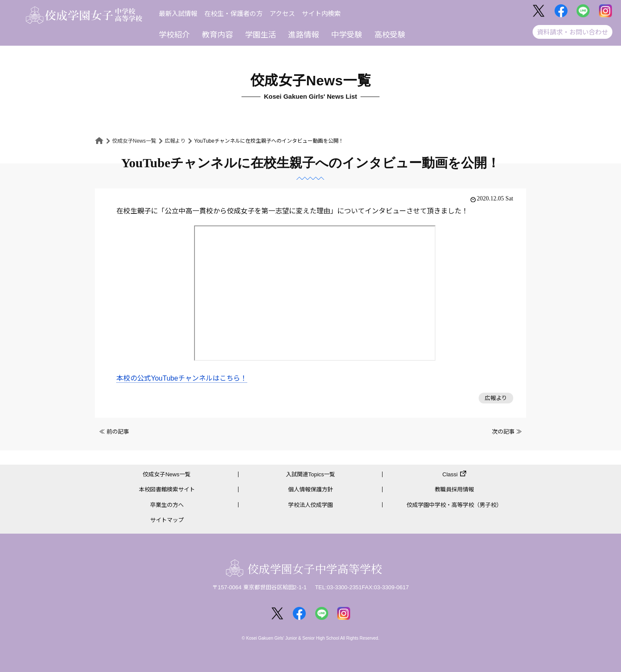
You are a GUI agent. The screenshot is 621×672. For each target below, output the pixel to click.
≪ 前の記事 (114, 432)
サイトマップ (167, 520)
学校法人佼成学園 (310, 505)
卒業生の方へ (167, 505)
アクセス (282, 14)
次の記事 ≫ (507, 432)
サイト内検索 (321, 14)
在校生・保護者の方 (234, 14)
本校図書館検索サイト (167, 489)
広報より (175, 141)
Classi (450, 474)
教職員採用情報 (454, 489)
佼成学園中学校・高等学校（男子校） (454, 505)
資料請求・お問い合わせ (572, 32)
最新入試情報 (178, 14)
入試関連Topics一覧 (311, 474)
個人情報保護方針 (310, 489)
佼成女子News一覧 (134, 141)
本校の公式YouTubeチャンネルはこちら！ (182, 378)
